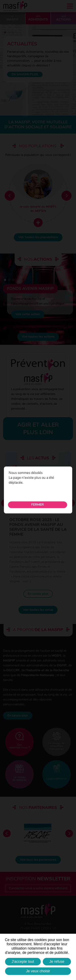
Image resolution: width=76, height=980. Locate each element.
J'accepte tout (23, 962)
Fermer (37, 505)
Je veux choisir (38, 971)
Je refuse (57, 962)
